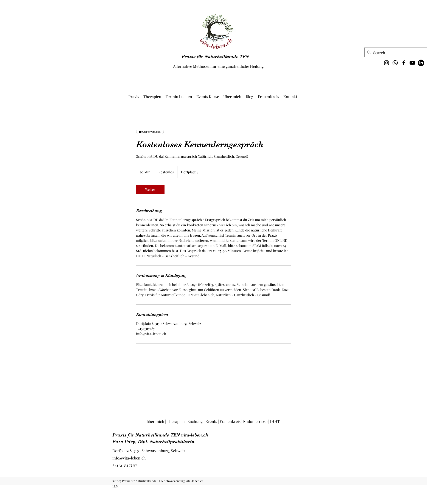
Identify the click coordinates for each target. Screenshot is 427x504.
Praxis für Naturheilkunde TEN (215, 56)
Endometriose (255, 421)
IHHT (275, 421)
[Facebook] (404, 63)
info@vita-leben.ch (129, 458)
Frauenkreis (230, 421)
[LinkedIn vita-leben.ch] (421, 63)
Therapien (176, 421)
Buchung (195, 421)
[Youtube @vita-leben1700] (412, 63)
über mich (155, 421)
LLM (115, 486)
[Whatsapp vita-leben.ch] (395, 63)
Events (211, 421)
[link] (150, 190)
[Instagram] (387, 63)
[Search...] (397, 53)
